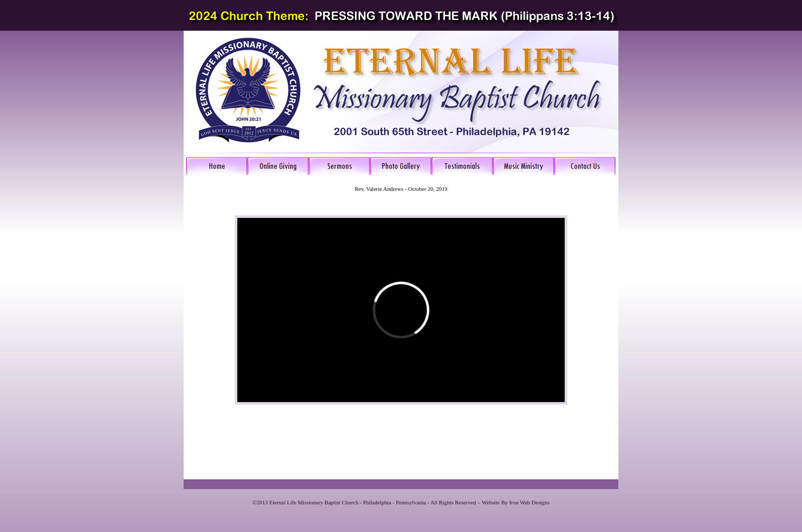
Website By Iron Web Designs (516, 502)
